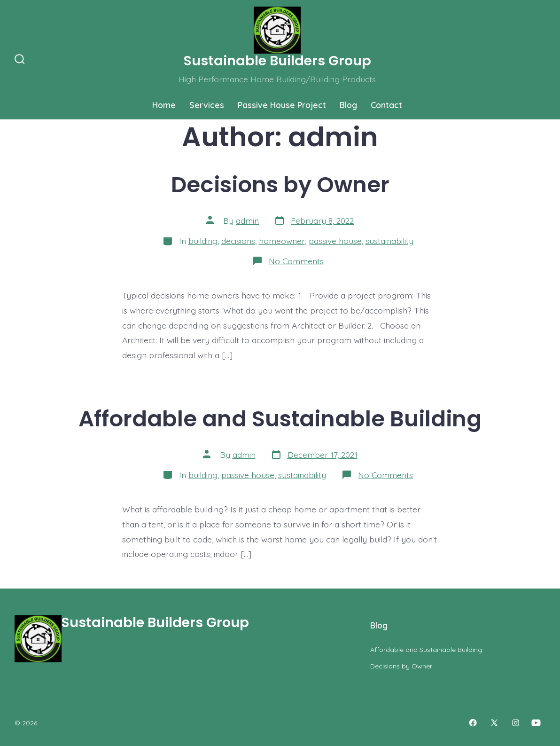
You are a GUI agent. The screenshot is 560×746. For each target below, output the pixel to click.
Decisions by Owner (280, 185)
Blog (348, 105)
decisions (238, 241)
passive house (335, 241)
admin (247, 220)
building (203, 241)
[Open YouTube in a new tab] (536, 723)
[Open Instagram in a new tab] (516, 723)
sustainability (389, 241)
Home (164, 105)
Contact (386, 105)
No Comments (296, 261)
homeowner (282, 241)
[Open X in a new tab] (494, 723)
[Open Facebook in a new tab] (473, 723)
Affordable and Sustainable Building (280, 419)
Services (207, 105)
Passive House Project (282, 105)
